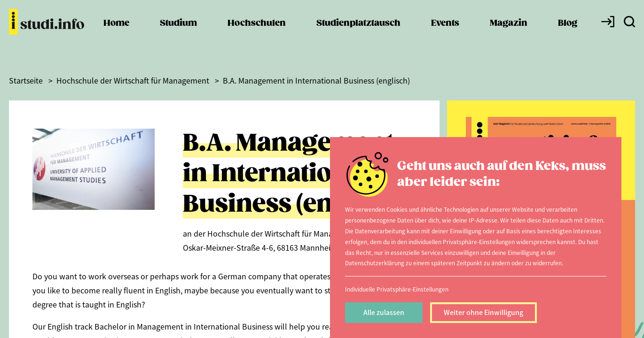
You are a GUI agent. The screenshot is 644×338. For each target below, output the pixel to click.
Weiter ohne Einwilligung (483, 312)
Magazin (509, 33)
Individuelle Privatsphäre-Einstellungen (397, 289)
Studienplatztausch (358, 33)
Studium (178, 33)
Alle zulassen (384, 312)
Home (116, 33)
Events (445, 33)
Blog (568, 33)
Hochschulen (257, 33)
